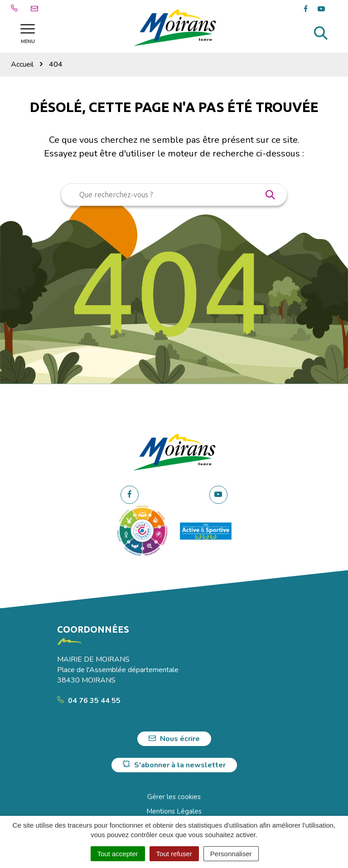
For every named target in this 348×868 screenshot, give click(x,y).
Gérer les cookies (174, 797)
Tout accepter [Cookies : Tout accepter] (118, 854)
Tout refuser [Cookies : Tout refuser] (174, 854)
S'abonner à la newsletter (174, 765)
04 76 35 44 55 (89, 701)
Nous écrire (174, 739)
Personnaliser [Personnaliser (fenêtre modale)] (231, 854)
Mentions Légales (174, 811)
